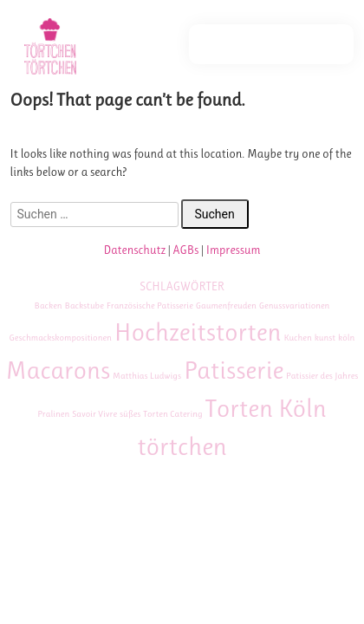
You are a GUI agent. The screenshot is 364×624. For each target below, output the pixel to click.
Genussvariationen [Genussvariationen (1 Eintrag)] (295, 305)
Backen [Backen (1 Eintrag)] (49, 305)
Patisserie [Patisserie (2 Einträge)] (234, 370)
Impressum (234, 250)
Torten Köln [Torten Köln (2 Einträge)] (266, 408)
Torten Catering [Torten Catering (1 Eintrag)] (173, 414)
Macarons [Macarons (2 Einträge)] (58, 370)
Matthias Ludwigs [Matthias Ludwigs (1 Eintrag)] (147, 376)
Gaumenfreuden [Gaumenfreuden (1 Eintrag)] (226, 305)
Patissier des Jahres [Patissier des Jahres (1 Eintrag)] (322, 376)
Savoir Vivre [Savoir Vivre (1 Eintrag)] (94, 414)
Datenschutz (134, 250)
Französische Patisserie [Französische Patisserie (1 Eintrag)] (150, 305)
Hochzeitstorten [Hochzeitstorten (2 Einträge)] (198, 332)
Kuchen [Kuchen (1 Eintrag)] (297, 338)
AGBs (185, 250)
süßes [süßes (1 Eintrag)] (130, 414)
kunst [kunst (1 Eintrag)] (325, 338)
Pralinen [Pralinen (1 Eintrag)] (53, 414)
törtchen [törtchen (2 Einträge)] (182, 446)
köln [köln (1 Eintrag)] (346, 338)
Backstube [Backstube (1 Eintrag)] (84, 305)
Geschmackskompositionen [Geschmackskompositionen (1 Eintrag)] (61, 338)
